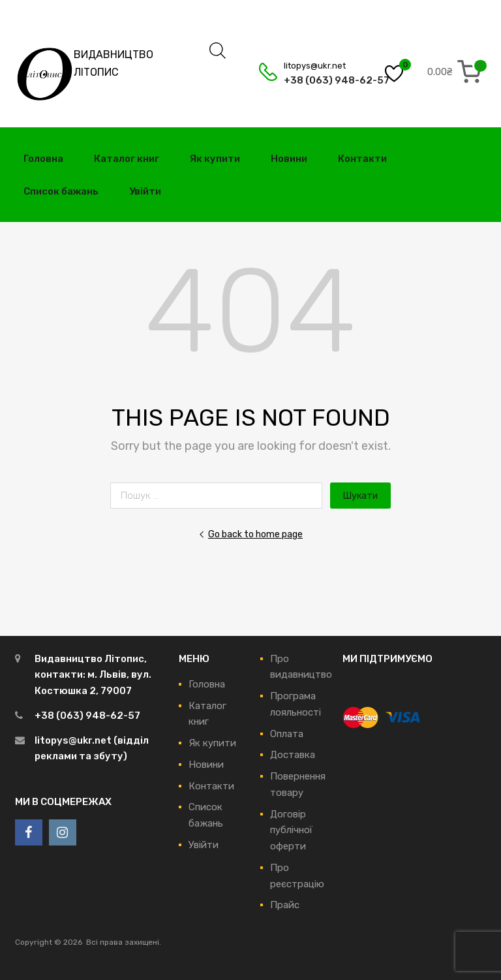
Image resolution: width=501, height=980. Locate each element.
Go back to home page (250, 534)
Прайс (285, 905)
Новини (289, 159)
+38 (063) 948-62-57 (316, 80)
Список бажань (61, 191)
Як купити (215, 159)
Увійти (145, 191)
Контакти (362, 159)
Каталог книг (127, 159)
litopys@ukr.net (315, 66)
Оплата (287, 734)
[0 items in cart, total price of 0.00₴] (457, 72)
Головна (43, 159)
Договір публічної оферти (291, 830)
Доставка (293, 755)
